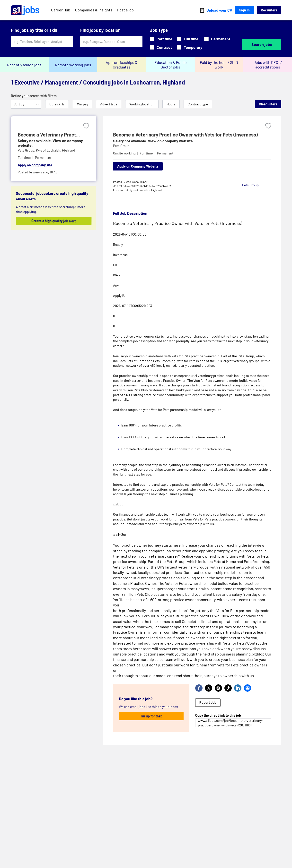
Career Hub (61, 10)
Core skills (57, 104)
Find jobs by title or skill (34, 30)
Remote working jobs (73, 65)
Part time (161, 39)
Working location (142, 104)
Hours (171, 104)
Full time (188, 39)
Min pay (82, 104)
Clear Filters (268, 104)
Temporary (190, 47)
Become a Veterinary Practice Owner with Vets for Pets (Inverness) (185, 135)
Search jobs (262, 44)
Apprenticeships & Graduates (122, 65)
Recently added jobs (24, 65)
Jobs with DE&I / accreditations (268, 65)
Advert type (109, 104)
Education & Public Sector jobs (170, 65)
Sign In (244, 10)
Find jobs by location (100, 30)
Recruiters (269, 10)
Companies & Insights (94, 10)
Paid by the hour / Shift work (219, 65)
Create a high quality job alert (57, 221)
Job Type (159, 30)
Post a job (125, 10)
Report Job (208, 702)
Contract (161, 47)
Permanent (217, 39)
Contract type (198, 104)
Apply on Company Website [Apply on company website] (138, 166)
